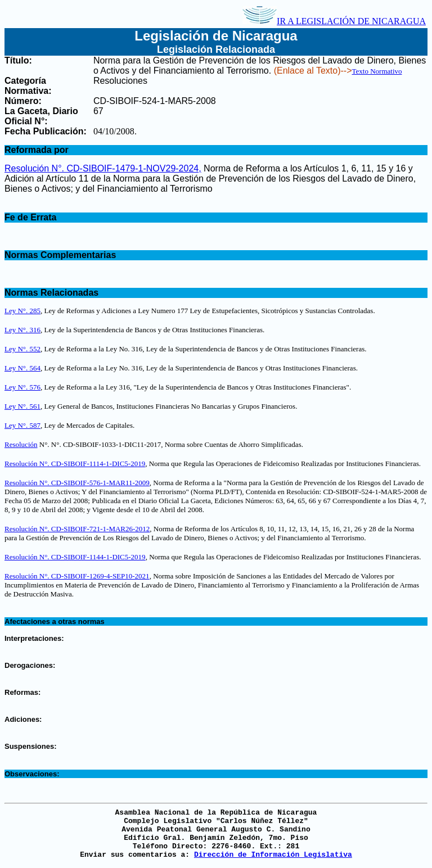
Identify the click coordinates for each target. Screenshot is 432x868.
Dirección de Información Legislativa (273, 855)
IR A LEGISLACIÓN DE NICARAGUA (334, 21)
